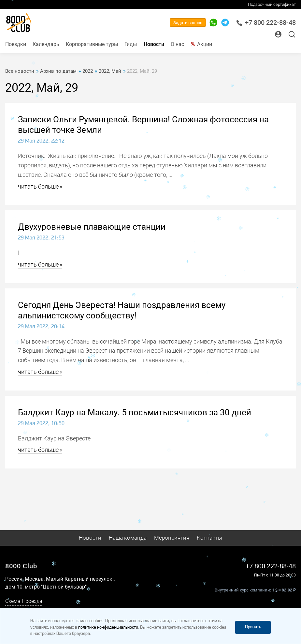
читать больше (38, 186)
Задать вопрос (188, 23)
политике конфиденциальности (108, 628)
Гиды (131, 44)
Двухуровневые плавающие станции (92, 227)
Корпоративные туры (92, 44)
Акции (205, 44)
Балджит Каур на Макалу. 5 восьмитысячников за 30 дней (135, 412)
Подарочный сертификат (272, 4)
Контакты (209, 538)
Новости (154, 44)
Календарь (46, 44)
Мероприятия (172, 538)
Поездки (16, 44)
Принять (253, 627)
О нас (177, 44)
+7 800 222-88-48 (266, 23)
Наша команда (128, 538)
